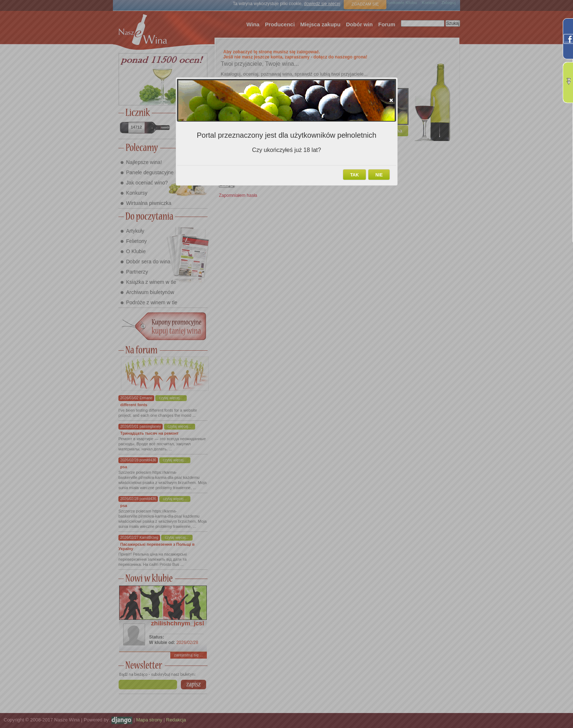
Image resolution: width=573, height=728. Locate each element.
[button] (391, 100)
